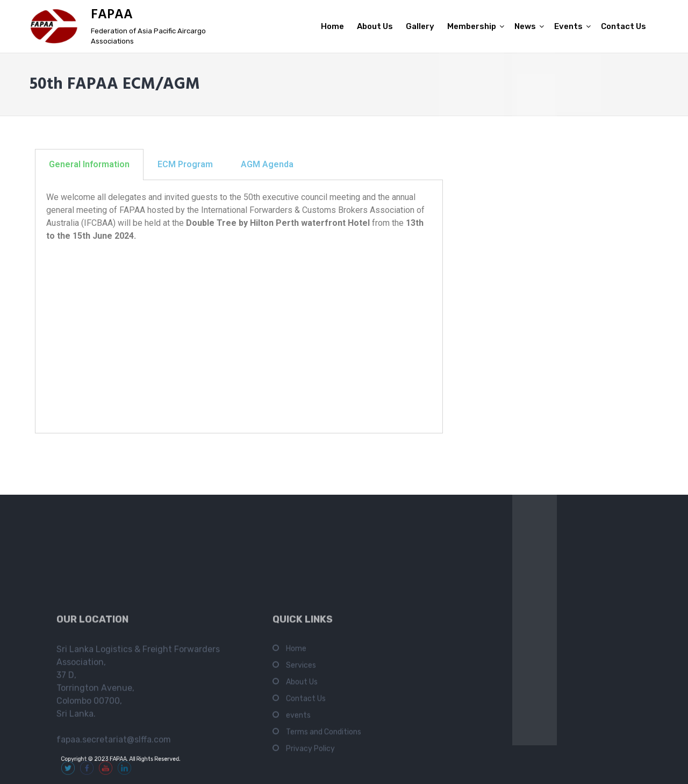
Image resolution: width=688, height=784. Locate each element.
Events (568, 26)
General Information (89, 164)
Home (332, 26)
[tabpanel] (239, 307)
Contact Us (623, 26)
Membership (472, 26)
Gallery (420, 26)
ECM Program (185, 164)
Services (301, 734)
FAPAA (112, 15)
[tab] (89, 165)
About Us (375, 26)
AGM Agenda (267, 164)
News (525, 26)
